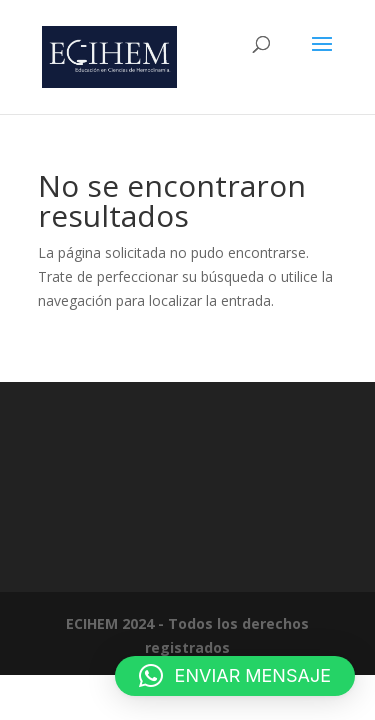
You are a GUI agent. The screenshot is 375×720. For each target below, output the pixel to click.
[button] (235, 676)
